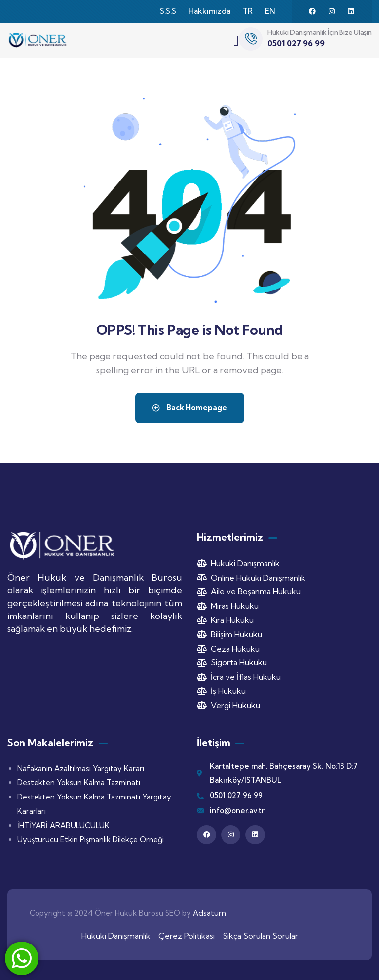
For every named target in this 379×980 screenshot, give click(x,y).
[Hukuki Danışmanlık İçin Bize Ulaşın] (251, 39)
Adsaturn (209, 913)
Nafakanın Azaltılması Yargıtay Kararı (81, 769)
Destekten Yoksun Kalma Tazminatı (79, 782)
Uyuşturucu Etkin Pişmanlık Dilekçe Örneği (91, 840)
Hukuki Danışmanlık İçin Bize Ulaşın (320, 32)
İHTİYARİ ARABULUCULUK (63, 825)
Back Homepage (190, 408)
